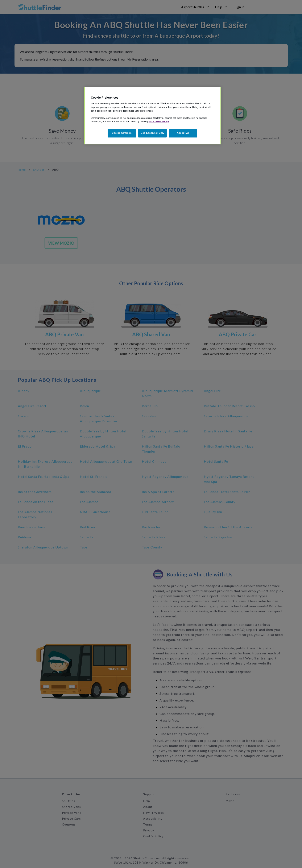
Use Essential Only (152, 133)
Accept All (183, 133)
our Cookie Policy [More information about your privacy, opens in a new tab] (159, 122)
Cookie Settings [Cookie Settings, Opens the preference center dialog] (122, 133)
